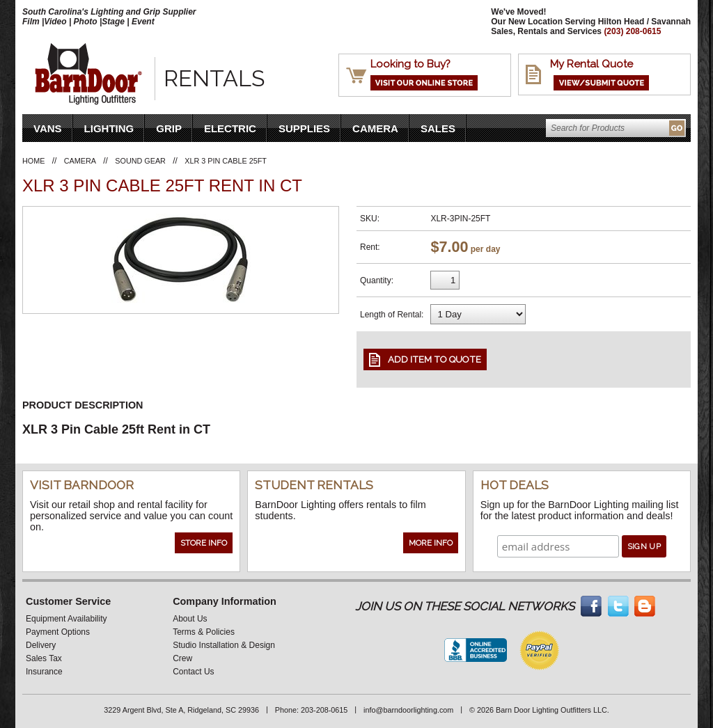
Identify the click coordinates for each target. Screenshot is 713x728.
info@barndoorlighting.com (408, 710)
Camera (375, 128)
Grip (169, 128)
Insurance (44, 672)
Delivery (41, 645)
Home (33, 161)
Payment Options (58, 632)
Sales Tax (44, 658)
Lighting (109, 128)
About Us (190, 619)
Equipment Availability (66, 619)
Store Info (204, 543)
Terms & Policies (204, 632)
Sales (438, 128)
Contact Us (193, 672)
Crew (182, 658)
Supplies (304, 128)
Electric (230, 128)
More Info (431, 543)
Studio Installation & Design (224, 645)
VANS (48, 128)
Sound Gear (140, 161)
